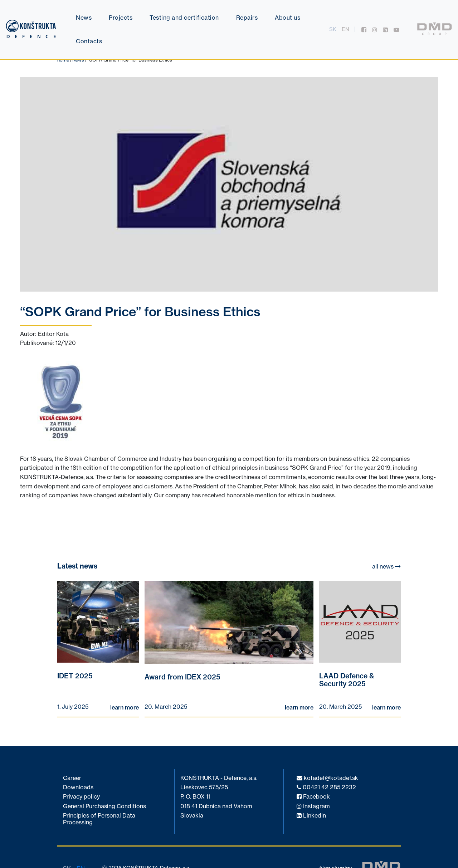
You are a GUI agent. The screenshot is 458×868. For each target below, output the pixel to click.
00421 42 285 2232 (326, 787)
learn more (125, 708)
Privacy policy (81, 797)
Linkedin (311, 816)
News (84, 18)
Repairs (247, 18)
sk (333, 29)
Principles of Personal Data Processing (99, 819)
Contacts (89, 41)
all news (386, 566)
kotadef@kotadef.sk (327, 778)
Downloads (78, 787)
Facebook (313, 797)
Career (72, 778)
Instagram (313, 806)
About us (288, 18)
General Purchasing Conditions (104, 806)
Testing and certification (184, 18)
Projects (121, 18)
